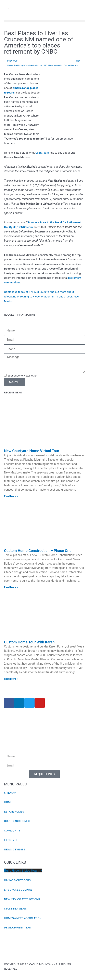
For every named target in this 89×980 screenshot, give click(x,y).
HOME (8, 802)
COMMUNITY (12, 830)
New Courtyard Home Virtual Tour (32, 451)
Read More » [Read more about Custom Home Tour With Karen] (11, 679)
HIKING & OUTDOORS (17, 880)
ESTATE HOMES (14, 812)
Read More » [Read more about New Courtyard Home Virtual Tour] (11, 496)
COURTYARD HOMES (17, 821)
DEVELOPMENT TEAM (18, 927)
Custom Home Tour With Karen (29, 642)
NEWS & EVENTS (15, 849)
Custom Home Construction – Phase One (38, 551)
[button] (44, 21)
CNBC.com (42, 153)
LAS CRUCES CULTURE (18, 890)
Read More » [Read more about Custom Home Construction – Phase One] (11, 587)
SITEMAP (10, 793)
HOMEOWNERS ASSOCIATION (23, 918)
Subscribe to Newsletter (22, 375)
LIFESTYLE (11, 840)
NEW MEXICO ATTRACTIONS (22, 899)
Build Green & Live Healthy (23, 870)
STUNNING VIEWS (15, 908)
